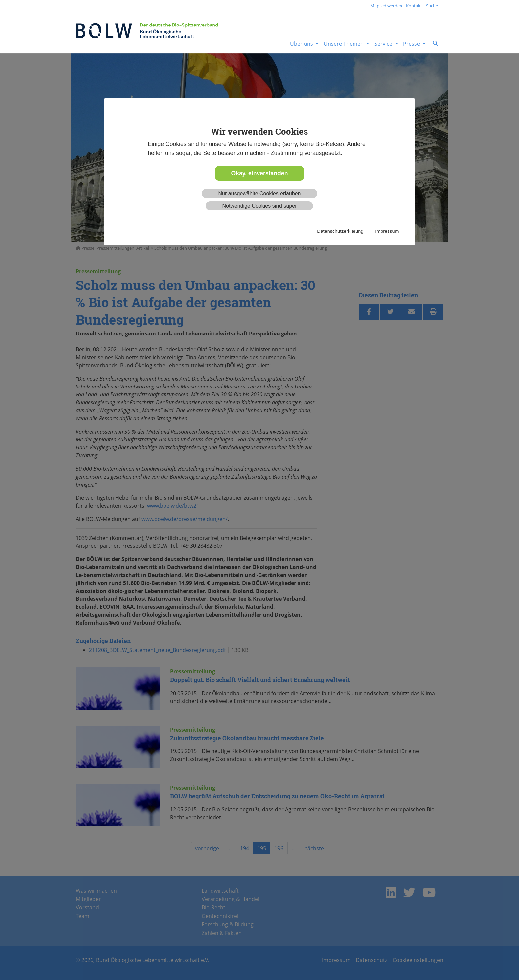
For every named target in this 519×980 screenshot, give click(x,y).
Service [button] (384, 44)
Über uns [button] (302, 44)
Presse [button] (412, 44)
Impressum (387, 231)
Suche (432, 6)
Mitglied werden (386, 6)
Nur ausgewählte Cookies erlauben (259, 194)
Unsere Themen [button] (344, 44)
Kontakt (414, 6)
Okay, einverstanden (260, 173)
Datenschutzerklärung (340, 231)
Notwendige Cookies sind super (259, 206)
